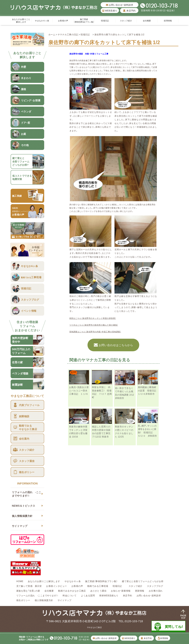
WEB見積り (110, 10)
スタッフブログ (155, 586)
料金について (70, 595)
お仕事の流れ (156, 591)
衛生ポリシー (23, 600)
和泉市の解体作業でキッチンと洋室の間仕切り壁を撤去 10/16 (78, 431)
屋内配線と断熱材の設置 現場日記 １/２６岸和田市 (148, 390)
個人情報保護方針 (22, 516)
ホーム (52, 34)
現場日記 (106, 21)
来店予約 (129, 10)
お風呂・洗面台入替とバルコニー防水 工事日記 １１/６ (79, 390)
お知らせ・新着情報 (121, 591)
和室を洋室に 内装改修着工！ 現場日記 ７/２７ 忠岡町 (102, 392)
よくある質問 (88, 595)
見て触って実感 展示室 (29, 586)
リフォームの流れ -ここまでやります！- (27, 494)
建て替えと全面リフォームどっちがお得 (143, 581)
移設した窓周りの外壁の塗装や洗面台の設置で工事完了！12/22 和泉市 (101, 431)
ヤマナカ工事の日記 (68, 34)
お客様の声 (63, 21)
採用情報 (168, 21)
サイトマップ (20, 526)
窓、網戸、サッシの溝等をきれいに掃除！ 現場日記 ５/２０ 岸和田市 (147, 431)
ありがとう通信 (98, 591)
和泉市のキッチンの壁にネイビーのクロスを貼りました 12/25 (124, 431)
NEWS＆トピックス (24, 506)
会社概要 (147, 21)
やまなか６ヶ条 (42, 21)
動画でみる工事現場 (98, 586)
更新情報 (140, 591)
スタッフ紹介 (126, 21)
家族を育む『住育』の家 (28, 591)
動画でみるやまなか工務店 (72, 591)
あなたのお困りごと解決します (21, 20)
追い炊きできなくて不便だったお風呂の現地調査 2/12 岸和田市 (124, 393)
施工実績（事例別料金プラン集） (84, 20)
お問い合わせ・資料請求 (120, 5)
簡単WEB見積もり (109, 595)
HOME (20, 581)
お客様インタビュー (56, 586)
